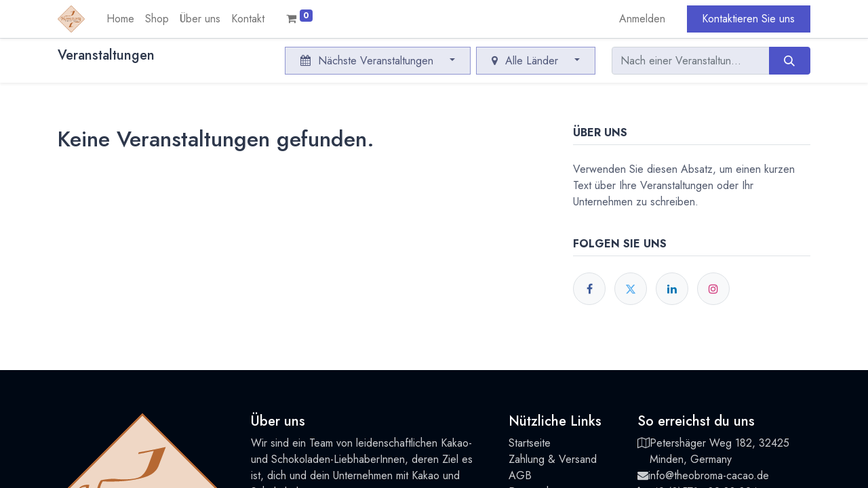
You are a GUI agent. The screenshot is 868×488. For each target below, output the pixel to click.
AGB (520, 475)
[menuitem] (120, 19)
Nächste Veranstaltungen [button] (369, 61)
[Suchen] (790, 60)
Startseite (530, 443)
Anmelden (642, 19)
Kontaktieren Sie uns (748, 19)
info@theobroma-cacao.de (709, 475)
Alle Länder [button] (527, 61)
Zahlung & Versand (553, 459)
